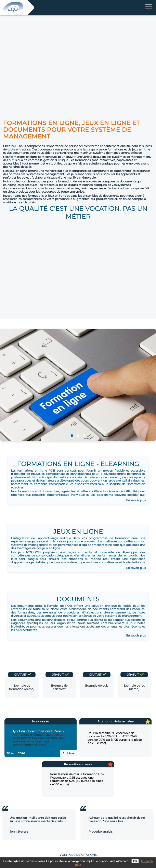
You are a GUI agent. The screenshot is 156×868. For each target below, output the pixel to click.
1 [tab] (72, 436)
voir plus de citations (78, 855)
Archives (68, 753)
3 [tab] (84, 436)
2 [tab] (78, 436)
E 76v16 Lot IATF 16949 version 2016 (112, 738)
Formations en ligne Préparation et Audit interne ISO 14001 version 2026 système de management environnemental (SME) (38, 740)
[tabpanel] (78, 385)
